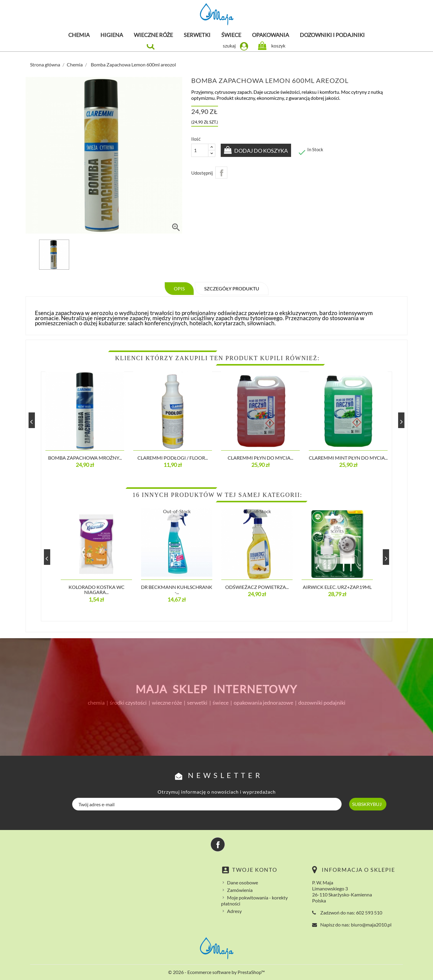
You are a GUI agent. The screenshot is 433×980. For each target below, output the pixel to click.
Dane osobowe (243, 882)
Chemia (79, 35)
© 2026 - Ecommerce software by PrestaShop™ (216, 972)
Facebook (218, 844)
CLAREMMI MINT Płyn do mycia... (348, 458)
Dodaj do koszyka (261, 151)
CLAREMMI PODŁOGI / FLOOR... (173, 458)
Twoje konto (255, 870)
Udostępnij (221, 173)
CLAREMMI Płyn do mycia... (260, 458)
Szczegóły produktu (232, 288)
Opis (179, 288)
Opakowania (270, 35)
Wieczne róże (153, 35)
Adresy (234, 911)
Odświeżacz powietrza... (257, 587)
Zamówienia (240, 890)
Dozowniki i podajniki (332, 35)
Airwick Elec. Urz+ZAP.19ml (337, 587)
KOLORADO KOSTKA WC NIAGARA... (97, 590)
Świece (231, 35)
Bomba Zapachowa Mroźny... (85, 458)
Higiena (112, 35)
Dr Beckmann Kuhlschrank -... (177, 590)
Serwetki (197, 35)
